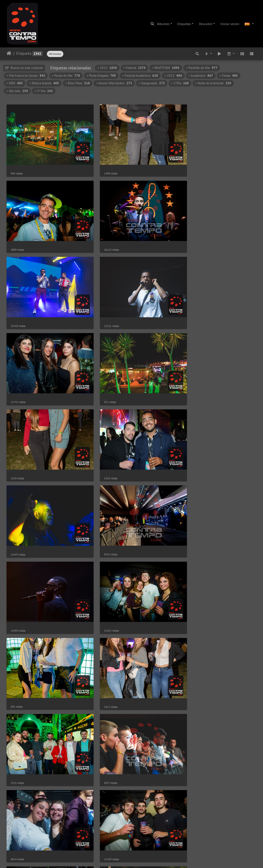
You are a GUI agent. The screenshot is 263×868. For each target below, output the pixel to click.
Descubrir (206, 24)
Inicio (9, 53)
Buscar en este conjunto (24, 68)
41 (140, 843)
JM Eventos (55, 54)
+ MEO (15, 83)
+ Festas (229, 76)
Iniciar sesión (230, 24)
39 (122, 843)
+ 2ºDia (180, 83)
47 (165, 843)
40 (131, 843)
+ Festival (134, 68)
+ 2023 (173, 76)
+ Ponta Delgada (101, 76)
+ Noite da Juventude (213, 83)
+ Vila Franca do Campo (26, 76)
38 (113, 843)
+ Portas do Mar (66, 76)
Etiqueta (24, 53)
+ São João (17, 91)
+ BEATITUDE (166, 68)
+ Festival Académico (140, 76)
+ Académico (201, 76)
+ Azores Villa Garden (114, 83)
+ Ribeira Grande (44, 83)
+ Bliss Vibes (78, 83)
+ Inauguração (152, 83)
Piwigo (144, 859)
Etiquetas (184, 24)
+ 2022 (107, 68)
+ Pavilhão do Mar (202, 68)
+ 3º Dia (44, 91)
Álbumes (163, 24)
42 (149, 843)
